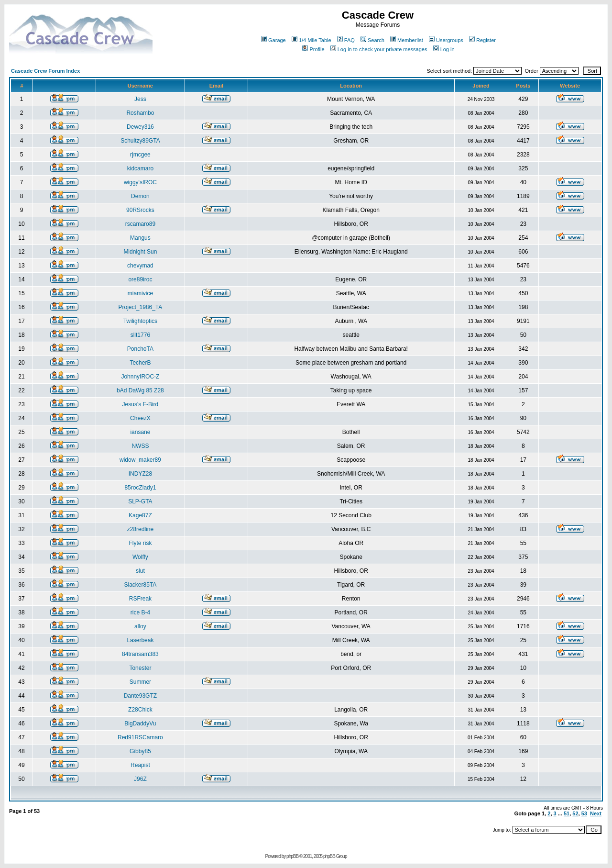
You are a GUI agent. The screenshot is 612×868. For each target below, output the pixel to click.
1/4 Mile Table (311, 40)
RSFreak (140, 599)
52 (575, 813)
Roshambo (140, 113)
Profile (313, 49)
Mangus (140, 238)
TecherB (140, 363)
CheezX (140, 418)
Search (372, 40)
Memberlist (407, 40)
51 (567, 813)
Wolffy (140, 557)
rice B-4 (140, 612)
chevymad (140, 266)
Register (482, 40)
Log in (444, 49)
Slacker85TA (140, 585)
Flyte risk (140, 543)
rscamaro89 (140, 224)
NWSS (140, 446)
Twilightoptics (140, 321)
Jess (140, 99)
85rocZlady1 (140, 488)
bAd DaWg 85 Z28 (140, 390)
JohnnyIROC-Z (140, 377)
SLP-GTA (140, 501)
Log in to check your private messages (379, 49)
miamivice (140, 293)
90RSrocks (140, 210)
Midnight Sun (140, 252)
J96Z (140, 779)
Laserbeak (140, 640)
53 (584, 813)
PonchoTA (140, 349)
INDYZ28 (140, 474)
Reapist (140, 765)
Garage (273, 40)
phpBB (292, 856)
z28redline (140, 529)
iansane (140, 432)
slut (140, 571)
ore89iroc (140, 279)
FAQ (346, 40)
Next (596, 813)
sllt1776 (140, 335)
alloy (140, 626)
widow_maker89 (140, 460)
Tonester (140, 668)
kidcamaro (140, 168)
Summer (140, 682)
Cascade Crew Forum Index (45, 71)
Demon (140, 196)
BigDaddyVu (140, 723)
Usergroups (446, 40)
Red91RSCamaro (140, 737)
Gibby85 (140, 751)
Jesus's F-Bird (141, 404)
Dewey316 (140, 127)
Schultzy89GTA (140, 141)
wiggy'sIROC (140, 182)
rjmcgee (140, 155)
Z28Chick (140, 710)
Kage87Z (140, 515)
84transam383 (140, 654)
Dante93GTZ (140, 696)
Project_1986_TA (140, 307)
